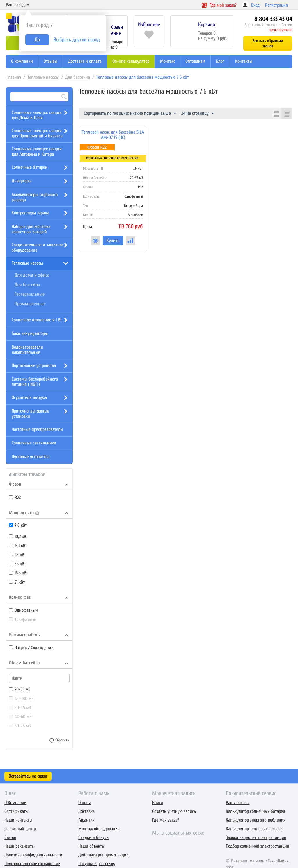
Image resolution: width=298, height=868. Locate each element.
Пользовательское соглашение (32, 864)
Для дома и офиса (32, 275)
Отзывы (50, 61)
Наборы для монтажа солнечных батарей (31, 229)
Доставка (86, 811)
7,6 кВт (18, 525)
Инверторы (22, 181)
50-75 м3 (20, 726)
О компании (22, 61)
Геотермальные (30, 294)
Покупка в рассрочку (97, 864)
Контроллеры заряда (30, 213)
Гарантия (86, 820)
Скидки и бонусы (94, 837)
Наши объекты (92, 846)
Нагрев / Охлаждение (31, 648)
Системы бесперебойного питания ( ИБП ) (35, 382)
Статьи (10, 837)
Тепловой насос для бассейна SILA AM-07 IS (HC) (113, 135)
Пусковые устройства (31, 457)
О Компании (15, 803)
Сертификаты (16, 811)
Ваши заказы (238, 803)
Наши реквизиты (19, 846)
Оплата (85, 803)
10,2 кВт (18, 537)
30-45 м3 (20, 708)
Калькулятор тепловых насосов (254, 829)
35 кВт (17, 564)
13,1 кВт (18, 546)
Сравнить (131, 241)
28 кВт (17, 555)
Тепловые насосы (43, 77)
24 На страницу (198, 114)
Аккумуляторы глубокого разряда (35, 197)
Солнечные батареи (30, 167)
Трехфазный (23, 620)
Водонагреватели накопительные (27, 350)
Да (37, 40)
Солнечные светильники (34, 443)
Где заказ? (219, 5)
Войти (158, 803)
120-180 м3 (21, 699)
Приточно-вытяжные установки (30, 414)
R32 (15, 497)
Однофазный (23, 610)
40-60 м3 (20, 717)
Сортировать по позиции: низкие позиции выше (130, 114)
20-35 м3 (20, 689)
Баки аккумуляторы (30, 333)
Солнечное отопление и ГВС (37, 320)
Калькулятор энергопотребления (256, 820)
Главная (14, 77)
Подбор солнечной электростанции (258, 846)
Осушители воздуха (29, 397)
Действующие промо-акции (103, 855)
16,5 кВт (18, 573)
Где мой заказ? (166, 820)
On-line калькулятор (131, 61)
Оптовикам (195, 61)
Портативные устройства (34, 365)
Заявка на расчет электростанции (256, 837)
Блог (220, 61)
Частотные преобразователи (37, 429)
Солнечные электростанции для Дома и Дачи (37, 115)
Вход (255, 5)
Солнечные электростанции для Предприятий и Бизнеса (37, 133)
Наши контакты (18, 820)
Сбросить (62, 740)
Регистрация (276, 5)
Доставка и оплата (85, 61)
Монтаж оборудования (99, 829)
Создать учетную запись (174, 811)
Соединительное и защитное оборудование (38, 248)
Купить (113, 241)
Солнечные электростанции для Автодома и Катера (37, 152)
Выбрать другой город (77, 40)
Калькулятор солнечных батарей (256, 811)
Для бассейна (78, 77)
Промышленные (30, 304)
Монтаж (167, 61)
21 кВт (17, 582)
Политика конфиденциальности (33, 855)
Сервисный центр (20, 829)
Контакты (244, 61)
